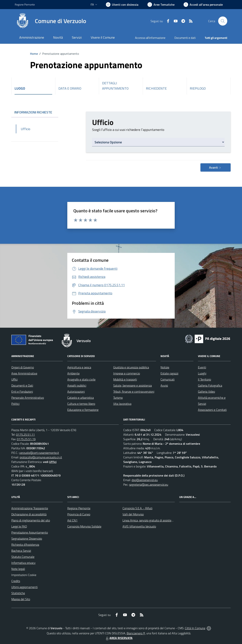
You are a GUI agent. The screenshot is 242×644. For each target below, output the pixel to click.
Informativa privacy (23, 563)
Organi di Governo (23, 367)
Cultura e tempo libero (81, 404)
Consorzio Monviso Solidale (84, 526)
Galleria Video (206, 392)
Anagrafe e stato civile (81, 379)
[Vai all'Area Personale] (203, 5)
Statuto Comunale (23, 557)
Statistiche (18, 593)
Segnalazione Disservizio (27, 538)
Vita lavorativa (122, 404)
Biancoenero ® (136, 633)
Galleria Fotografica (210, 385)
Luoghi (202, 373)
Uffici (14, 379)
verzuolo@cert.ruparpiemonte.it (39, 453)
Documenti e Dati (22, 385)
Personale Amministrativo (28, 398)
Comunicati (168, 379)
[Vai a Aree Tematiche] (161, 5)
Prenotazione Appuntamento (30, 532)
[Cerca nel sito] (223, 21)
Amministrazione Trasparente (30, 508)
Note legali (18, 569)
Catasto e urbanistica (81, 398)
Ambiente (73, 373)
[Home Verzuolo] (50, 21)
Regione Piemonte (79, 508)
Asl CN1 (72, 520)
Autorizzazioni (76, 392)
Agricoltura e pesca (79, 367)
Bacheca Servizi (21, 551)
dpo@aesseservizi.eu (145, 480)
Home (34, 54)
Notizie (165, 367)
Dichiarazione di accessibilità (29, 514)
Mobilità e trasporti (125, 379)
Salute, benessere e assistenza (133, 385)
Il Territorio (204, 379)
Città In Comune (195, 628)
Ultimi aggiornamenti (24, 587)
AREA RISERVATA (119, 638)
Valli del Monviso (133, 514)
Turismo (118, 398)
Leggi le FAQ (19, 526)
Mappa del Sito (21, 599)
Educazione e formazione (83, 410)
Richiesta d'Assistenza (25, 545)
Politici (15, 404)
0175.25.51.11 (25, 435)
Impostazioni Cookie (24, 575)
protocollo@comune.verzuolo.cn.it (41, 457)
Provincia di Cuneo (79, 514)
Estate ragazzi (169, 373)
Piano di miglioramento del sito (31, 520)
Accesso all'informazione (150, 38)
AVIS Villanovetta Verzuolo (139, 526)
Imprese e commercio (127, 373)
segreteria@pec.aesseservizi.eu (149, 485)
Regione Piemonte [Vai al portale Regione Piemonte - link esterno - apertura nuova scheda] (25, 4)
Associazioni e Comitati (212, 410)
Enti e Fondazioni (22, 392)
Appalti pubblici (77, 385)
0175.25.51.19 (26, 439)
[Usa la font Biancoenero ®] (122, 5)
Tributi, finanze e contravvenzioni (134, 392)
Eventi (202, 367)
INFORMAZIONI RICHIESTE (35, 112)
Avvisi (164, 385)
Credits (16, 581)
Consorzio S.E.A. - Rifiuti (137, 508)
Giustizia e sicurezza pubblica (131, 367)
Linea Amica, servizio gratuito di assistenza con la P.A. (156, 520)
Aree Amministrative (24, 373)
